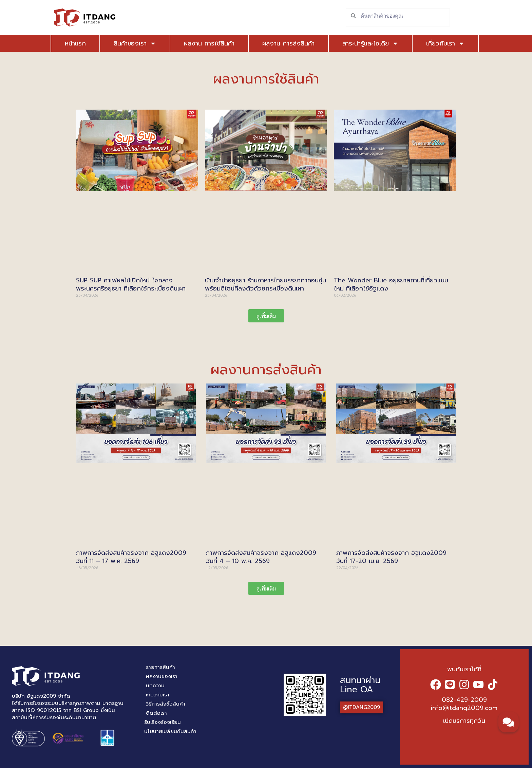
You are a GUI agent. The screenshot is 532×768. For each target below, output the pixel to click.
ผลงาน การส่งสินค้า (279, 43)
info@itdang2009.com (464, 708)
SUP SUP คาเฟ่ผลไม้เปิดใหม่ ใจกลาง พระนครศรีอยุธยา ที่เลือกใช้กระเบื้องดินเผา (131, 284)
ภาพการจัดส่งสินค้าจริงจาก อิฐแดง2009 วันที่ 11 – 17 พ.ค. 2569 (131, 557)
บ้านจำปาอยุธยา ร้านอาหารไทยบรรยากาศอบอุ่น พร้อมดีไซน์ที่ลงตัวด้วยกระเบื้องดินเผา (265, 284)
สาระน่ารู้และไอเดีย (356, 43)
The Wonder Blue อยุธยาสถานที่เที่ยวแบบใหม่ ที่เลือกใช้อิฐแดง (391, 284)
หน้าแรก (75, 43)
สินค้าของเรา (130, 43)
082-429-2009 (464, 700)
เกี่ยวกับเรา (422, 43)
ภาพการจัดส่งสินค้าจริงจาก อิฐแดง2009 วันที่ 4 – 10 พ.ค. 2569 (261, 557)
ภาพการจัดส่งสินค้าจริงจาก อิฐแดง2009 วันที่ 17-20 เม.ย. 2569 (391, 557)
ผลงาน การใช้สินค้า (200, 43)
